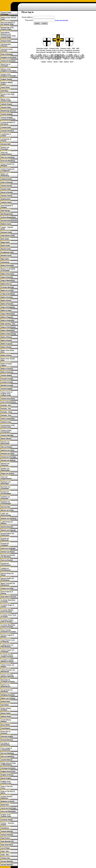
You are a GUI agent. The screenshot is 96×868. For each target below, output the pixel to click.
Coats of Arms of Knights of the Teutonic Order (7, 394)
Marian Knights (6, 778)
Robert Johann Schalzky (6, 709)
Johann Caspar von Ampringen (8, 651)
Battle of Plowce (6, 337)
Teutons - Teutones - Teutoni (8, 824)
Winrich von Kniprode (8, 530)
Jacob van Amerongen (9, 808)
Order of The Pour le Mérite (8, 792)
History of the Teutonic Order (9, 18)
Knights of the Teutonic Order (6, 816)
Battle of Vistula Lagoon (6, 365)
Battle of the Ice (6, 284)
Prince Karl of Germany (6, 732)
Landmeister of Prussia (6, 140)
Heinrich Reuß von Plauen (7, 574)
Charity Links (5, 858)
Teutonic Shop (6, 107)
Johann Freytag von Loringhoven (8, 170)
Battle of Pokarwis (7, 304)
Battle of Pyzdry (6, 340)
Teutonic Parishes (7, 835)
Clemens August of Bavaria (7, 636)
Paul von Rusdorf (7, 560)
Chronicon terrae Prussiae (7, 50)
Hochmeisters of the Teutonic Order (8, 426)
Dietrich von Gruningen (5, 148)
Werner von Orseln (7, 510)
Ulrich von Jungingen (8, 548)
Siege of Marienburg (8, 281)
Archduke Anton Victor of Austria (9, 616)
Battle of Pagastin (7, 317)
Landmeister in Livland (6, 135)
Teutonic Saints (6, 202)
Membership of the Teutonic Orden (7, 28)
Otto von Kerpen (7, 447)
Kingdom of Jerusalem (9, 58)
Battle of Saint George (8, 334)
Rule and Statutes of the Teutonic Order (8, 23)
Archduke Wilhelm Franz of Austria (7, 611)
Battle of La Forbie (7, 291)
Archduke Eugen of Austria (8, 606)
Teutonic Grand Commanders (6, 431)
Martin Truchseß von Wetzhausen (8, 584)
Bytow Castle (5, 246)
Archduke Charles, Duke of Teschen (7, 621)
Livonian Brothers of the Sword (8, 123)
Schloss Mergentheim (8, 217)
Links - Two (5, 855)
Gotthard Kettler (6, 179)
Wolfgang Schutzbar (8, 695)
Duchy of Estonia (7, 192)
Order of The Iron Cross (7, 787)
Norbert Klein (5, 702)
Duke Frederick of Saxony (7, 593)
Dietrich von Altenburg (9, 519)
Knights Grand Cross (8, 771)
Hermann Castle (6, 232)
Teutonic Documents (8, 399)
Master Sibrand (6, 439)
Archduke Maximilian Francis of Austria (8, 626)
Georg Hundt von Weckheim (7, 691)
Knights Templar (7, 79)
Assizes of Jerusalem (8, 61)
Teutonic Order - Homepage (6, 13)
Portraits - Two (6, 409)
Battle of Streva (6, 355)
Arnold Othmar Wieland (6, 721)
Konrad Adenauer (7, 740)
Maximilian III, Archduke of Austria (8, 681)
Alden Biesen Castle (8, 236)
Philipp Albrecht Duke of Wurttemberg (8, 764)
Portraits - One (6, 405)
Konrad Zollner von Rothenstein (8, 534)
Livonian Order (6, 127)
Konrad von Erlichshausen (6, 564)
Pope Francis (5, 838)
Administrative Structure (6, 45)
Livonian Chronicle (7, 131)
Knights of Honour (7, 775)
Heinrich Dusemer (7, 527)
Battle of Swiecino (7, 372)
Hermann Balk (6, 144)
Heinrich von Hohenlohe (5, 464)
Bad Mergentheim (7, 214)
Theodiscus (5, 828)
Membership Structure (9, 111)
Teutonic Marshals (7, 435)
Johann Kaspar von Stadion (8, 666)
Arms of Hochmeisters (9, 402)
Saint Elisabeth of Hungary (7, 206)
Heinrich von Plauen (8, 552)
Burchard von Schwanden (6, 488)
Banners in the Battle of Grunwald (8, 270)
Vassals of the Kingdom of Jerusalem (9, 75)
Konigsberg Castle (7, 252)
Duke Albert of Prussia (9, 597)
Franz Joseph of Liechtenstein (6, 749)
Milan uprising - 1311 (8, 324)
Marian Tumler (6, 713)
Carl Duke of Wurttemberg (5, 744)
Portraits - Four (6, 415)
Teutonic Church (7, 196)
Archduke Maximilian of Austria (8, 601)
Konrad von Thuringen (9, 457)
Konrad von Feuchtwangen (6, 493)
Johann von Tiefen (7, 588)
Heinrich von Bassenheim (5, 443)
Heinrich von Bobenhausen (6, 686)
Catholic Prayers (7, 104)
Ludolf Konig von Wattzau (7, 523)
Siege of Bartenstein (8, 314)
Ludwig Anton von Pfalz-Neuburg (7, 646)
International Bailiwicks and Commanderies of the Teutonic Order (8, 35)
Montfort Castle (6, 256)
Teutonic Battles (6, 375)
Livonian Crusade (7, 382)
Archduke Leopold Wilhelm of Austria (7, 661)
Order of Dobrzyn (7, 182)
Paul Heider (5, 705)
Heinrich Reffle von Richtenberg (7, 579)
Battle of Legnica (7, 344)
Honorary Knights (7, 737)
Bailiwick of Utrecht (8, 801)
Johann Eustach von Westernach (8, 671)
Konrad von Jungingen (5, 544)
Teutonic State (6, 189)
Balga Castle (5, 242)
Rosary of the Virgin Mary (8, 95)
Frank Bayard (6, 728)
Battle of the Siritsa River (7, 351)
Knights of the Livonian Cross (6, 782)
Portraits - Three (6, 412)
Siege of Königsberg (8, 307)
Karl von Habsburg (7, 753)
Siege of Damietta (7, 277)
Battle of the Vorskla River (8, 360)
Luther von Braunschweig (6, 514)
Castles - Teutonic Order (7, 228)
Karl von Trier (6, 507)
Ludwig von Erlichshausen (6, 569)
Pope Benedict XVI (7, 841)
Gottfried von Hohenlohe (5, 498)
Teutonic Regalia (7, 389)
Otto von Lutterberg (8, 157)
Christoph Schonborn (8, 768)
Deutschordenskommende (9, 221)
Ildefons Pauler (6, 717)
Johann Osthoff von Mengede (8, 165)
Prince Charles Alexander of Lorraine (8, 631)
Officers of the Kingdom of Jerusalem (9, 70)
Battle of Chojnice (7, 369)
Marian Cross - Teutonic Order (6, 100)
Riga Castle (5, 259)
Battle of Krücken (7, 297)
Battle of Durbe (6, 301)
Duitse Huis (5, 805)
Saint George (5, 211)
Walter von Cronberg (8, 698)
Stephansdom (6, 199)
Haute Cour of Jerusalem (6, 65)
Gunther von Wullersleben (5, 469)
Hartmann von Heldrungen (6, 483)
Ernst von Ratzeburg (8, 161)
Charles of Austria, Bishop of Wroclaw (7, 676)
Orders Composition (8, 419)
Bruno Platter (5, 725)
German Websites (7, 861)
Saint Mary (5, 91)
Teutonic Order (6, 41)
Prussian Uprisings (7, 287)
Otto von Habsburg (7, 756)
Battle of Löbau (6, 310)
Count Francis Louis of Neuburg (8, 641)
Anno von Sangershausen (6, 153)
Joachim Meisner (7, 760)
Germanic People (7, 820)
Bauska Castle (6, 249)
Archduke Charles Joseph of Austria (7, 656)
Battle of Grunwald (7, 266)
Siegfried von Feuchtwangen (6, 503)
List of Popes (5, 848)
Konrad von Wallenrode (5, 539)
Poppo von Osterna (8, 474)
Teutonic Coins (6, 422)
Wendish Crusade (7, 385)
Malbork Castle (6, 224)
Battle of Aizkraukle (8, 320)
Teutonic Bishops (7, 831)
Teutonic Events (6, 186)
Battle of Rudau (6, 347)
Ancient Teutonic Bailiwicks (7, 797)
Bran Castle (5, 239)
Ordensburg (5, 262)
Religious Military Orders (7, 83)
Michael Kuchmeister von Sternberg (8, 556)
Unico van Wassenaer (8, 811)
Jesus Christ (5, 87)
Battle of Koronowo (8, 274)
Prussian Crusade (7, 379)
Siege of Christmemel (8, 327)
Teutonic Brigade (7, 114)
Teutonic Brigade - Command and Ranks (8, 118)
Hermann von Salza (8, 454)
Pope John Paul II (7, 845)
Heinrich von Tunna (8, 450)
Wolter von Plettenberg (5, 175)
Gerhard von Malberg (8, 460)
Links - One (5, 851)
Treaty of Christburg (8, 294)
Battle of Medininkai (8, 330)
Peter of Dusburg (7, 54)
